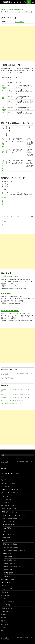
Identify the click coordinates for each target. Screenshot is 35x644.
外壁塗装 (3, 592)
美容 (3, 586)
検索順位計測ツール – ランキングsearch (14, 2)
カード (3, 486)
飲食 (2, 631)
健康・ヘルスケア (6, 579)
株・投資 (3, 595)
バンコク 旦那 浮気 (6, 404)
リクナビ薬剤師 (7, 534)
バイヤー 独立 (3, 151)
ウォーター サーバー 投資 (4, 88)
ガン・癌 (4, 502)
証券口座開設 (5, 611)
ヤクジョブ (6, 531)
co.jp (7, 10)
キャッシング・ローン (8, 490)
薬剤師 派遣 (6, 538)
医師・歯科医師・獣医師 (10, 547)
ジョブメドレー (7, 522)
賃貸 (2, 621)
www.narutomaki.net (10, 310)
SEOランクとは (19, 22)
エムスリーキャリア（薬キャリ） (12, 515)
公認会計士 (5, 627)
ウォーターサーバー (6, 483)
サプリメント (5, 499)
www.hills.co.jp (26, 12)
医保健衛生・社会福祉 (9, 544)
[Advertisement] (17, 43)
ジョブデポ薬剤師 (8, 518)
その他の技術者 (8, 557)
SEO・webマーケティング (8, 473)
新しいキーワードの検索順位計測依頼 (11, 389)
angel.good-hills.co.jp (16, 10)
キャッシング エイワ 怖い (8, 401)
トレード (4, 605)
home (3, 10)
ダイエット (6, 589)
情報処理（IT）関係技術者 (11, 566)
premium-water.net (9, 276)
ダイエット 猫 (2, 221)
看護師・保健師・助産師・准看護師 (13, 550)
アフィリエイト (5, 480)
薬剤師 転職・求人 (7, 512)
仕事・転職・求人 (6, 506)
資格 (3, 541)
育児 (2, 618)
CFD (3, 598)
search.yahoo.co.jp (15, 12)
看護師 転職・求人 (7, 509)
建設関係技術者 (8, 563)
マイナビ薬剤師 (7, 528)
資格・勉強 (4, 624)
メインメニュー (33, 2)
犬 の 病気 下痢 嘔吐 (2, 198)
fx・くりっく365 (6, 602)
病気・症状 (5, 582)
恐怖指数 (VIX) (6, 608)
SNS (2, 477)
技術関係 (5, 554)
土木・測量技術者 (8, 560)
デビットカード (6, 496)
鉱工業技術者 (7, 573)
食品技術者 (7, 576)
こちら (25, 461)
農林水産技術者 (8, 570)
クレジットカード (7, 493)
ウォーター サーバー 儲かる (4, 110)
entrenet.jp (6, 293)
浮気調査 (3, 614)
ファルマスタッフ (8, 525)
